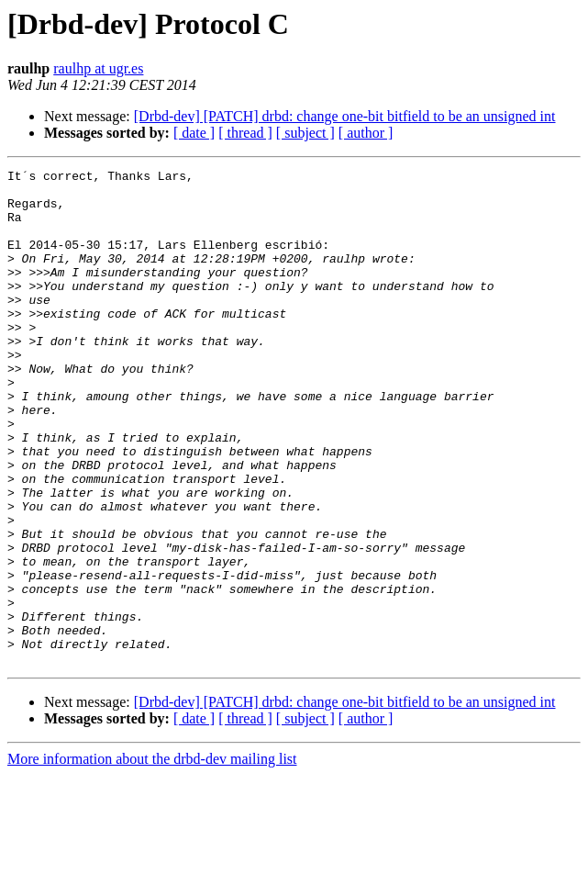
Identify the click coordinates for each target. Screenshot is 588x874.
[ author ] (366, 133)
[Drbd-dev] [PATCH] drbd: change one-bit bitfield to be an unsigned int (345, 116)
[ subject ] (305, 133)
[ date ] (194, 133)
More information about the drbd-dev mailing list (152, 858)
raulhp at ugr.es (98, 68)
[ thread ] (245, 133)
